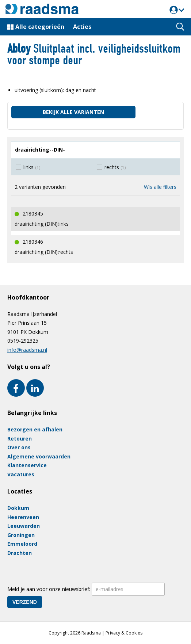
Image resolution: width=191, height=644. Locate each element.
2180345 (33, 214)
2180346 (33, 242)
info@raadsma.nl (27, 350)
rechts (115, 167)
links (32, 167)
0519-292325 (23, 341)
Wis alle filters (160, 187)
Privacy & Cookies (124, 633)
